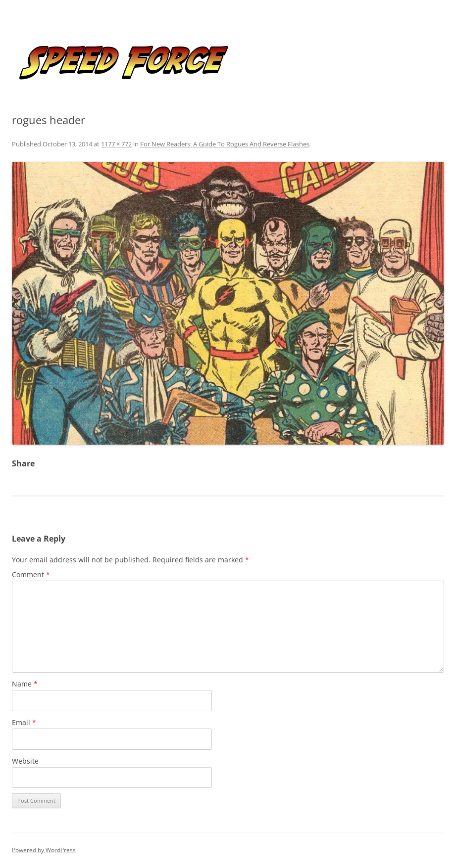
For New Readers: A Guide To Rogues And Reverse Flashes (225, 144)
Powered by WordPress (44, 850)
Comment (31, 574)
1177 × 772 (116, 144)
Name (25, 684)
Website (25, 761)
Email (24, 722)
